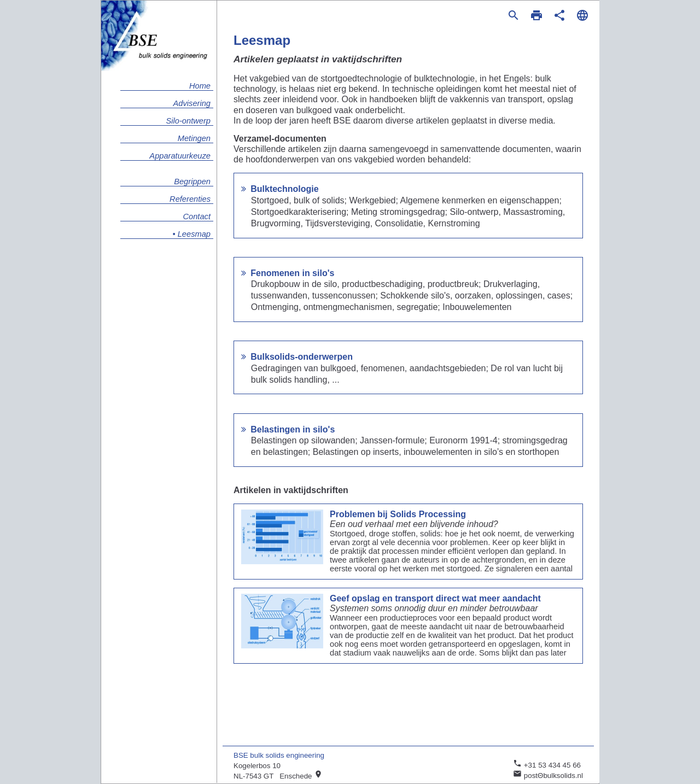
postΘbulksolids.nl (548, 774)
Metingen (194, 138)
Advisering (192, 103)
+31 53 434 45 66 (547, 764)
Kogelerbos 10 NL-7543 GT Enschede (278, 771)
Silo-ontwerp (188, 121)
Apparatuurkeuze (180, 156)
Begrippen (192, 182)
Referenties (190, 199)
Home (200, 86)
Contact (197, 217)
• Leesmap (192, 234)
